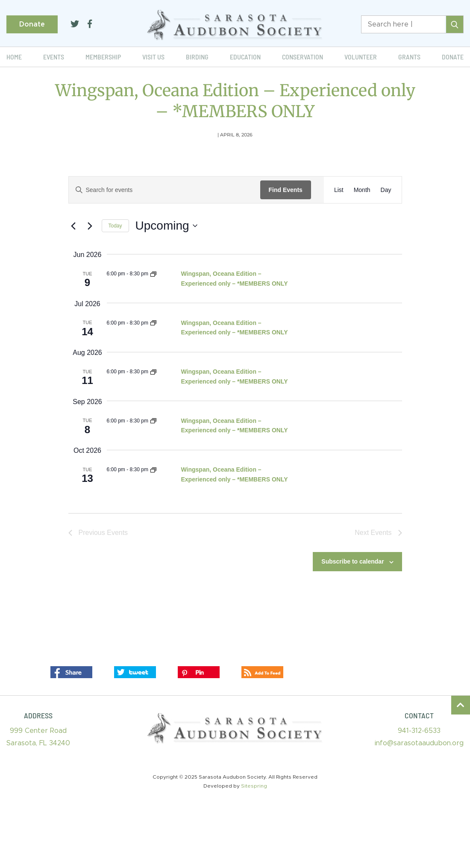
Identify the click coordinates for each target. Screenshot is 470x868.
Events (54, 57)
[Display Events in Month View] (362, 190)
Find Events (286, 190)
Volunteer (361, 57)
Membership (103, 57)
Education (245, 57)
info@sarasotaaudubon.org (419, 743)
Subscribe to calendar (352, 561)
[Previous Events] (73, 226)
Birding (197, 57)
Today (115, 226)
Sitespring (254, 786)
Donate (32, 24)
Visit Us (153, 57)
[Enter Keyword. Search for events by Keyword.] (164, 190)
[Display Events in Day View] (386, 190)
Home (14, 57)
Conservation (303, 57)
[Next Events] (90, 226)
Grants (409, 57)
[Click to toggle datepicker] (166, 226)
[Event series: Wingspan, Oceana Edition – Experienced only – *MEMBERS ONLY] (153, 274)
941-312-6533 (419, 731)
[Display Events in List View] (339, 190)
